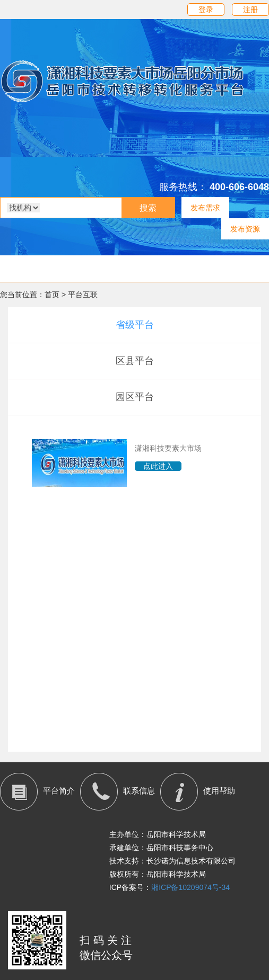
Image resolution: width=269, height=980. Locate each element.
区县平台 (135, 361)
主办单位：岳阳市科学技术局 (158, 834)
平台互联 (83, 295)
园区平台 (135, 397)
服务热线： (183, 187)
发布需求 (205, 208)
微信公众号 (106, 955)
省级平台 (135, 325)
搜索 (148, 208)
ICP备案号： (170, 887)
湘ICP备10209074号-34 (190, 887)
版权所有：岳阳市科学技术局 (158, 874)
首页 (52, 295)
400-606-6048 (239, 187)
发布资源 (245, 229)
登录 (206, 10)
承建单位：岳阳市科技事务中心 (161, 848)
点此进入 (158, 466)
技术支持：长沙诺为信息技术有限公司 (172, 861)
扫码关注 (107, 940)
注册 (250, 10)
